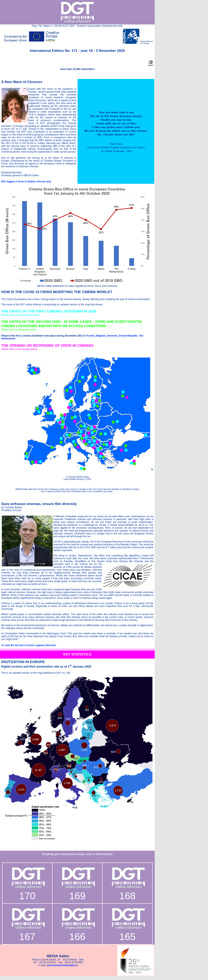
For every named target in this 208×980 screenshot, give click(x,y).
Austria (90, 336)
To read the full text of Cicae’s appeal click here (29, 645)
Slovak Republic (128, 336)
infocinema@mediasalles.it (62, 965)
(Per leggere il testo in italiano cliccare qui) (26, 182)
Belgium (101, 336)
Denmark (112, 336)
